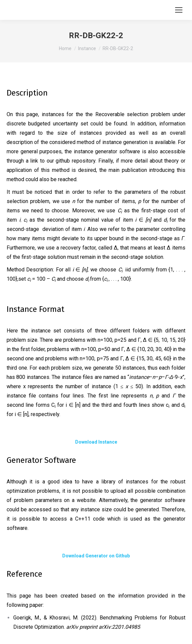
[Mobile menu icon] (179, 10)
